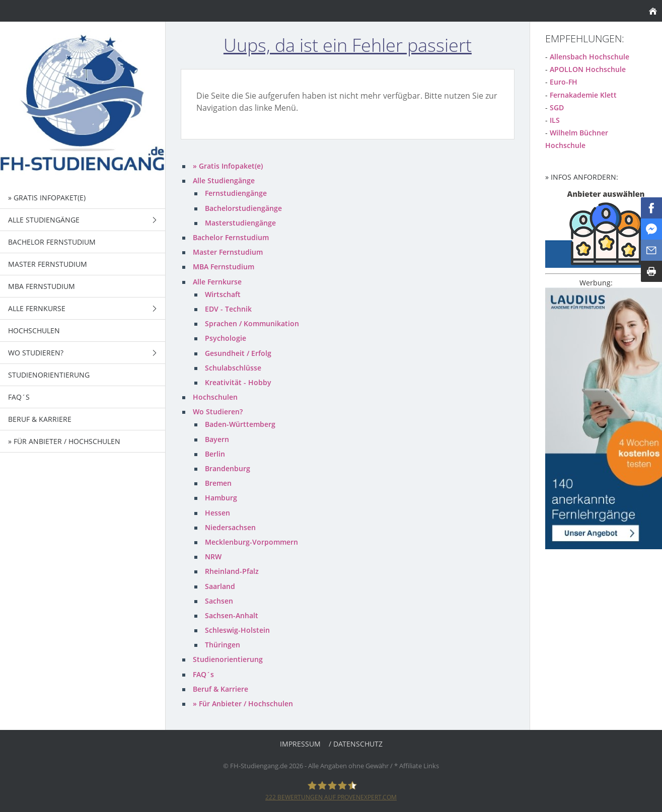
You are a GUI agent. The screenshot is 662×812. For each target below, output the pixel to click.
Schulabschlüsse (233, 368)
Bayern (217, 439)
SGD (557, 107)
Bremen (218, 483)
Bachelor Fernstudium (231, 237)
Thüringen (223, 645)
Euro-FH (564, 82)
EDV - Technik (228, 309)
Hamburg (221, 498)
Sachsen (219, 601)
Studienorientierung (228, 659)
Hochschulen (215, 397)
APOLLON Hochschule (588, 69)
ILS (555, 120)
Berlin (215, 454)
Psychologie (226, 338)
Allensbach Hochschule (590, 57)
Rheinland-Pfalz (232, 571)
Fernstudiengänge (236, 193)
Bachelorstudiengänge (243, 208)
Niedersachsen (230, 527)
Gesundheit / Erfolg (238, 353)
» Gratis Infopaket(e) (228, 166)
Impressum (300, 744)
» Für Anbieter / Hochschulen (243, 704)
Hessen (217, 513)
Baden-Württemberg (240, 424)
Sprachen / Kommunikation (252, 323)
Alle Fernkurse (217, 282)
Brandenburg (228, 468)
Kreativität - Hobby (238, 382)
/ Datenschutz (356, 744)
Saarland (220, 586)
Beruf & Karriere (220, 689)
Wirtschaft (223, 294)
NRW (213, 557)
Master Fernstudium (228, 252)
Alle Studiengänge (224, 180)
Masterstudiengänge (240, 223)
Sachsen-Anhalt (232, 615)
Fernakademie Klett (583, 95)
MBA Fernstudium (224, 267)
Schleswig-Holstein (237, 630)
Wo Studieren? (218, 412)
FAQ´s (203, 674)
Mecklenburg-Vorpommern (251, 542)
